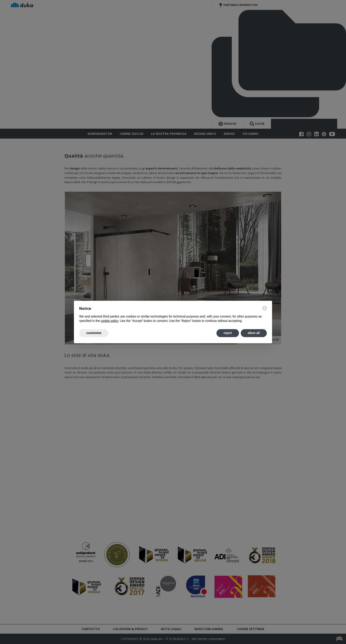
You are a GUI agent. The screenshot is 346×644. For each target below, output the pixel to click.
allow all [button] (254, 333)
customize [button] (94, 333)
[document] (173, 315)
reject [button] (228, 333)
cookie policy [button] (109, 321)
